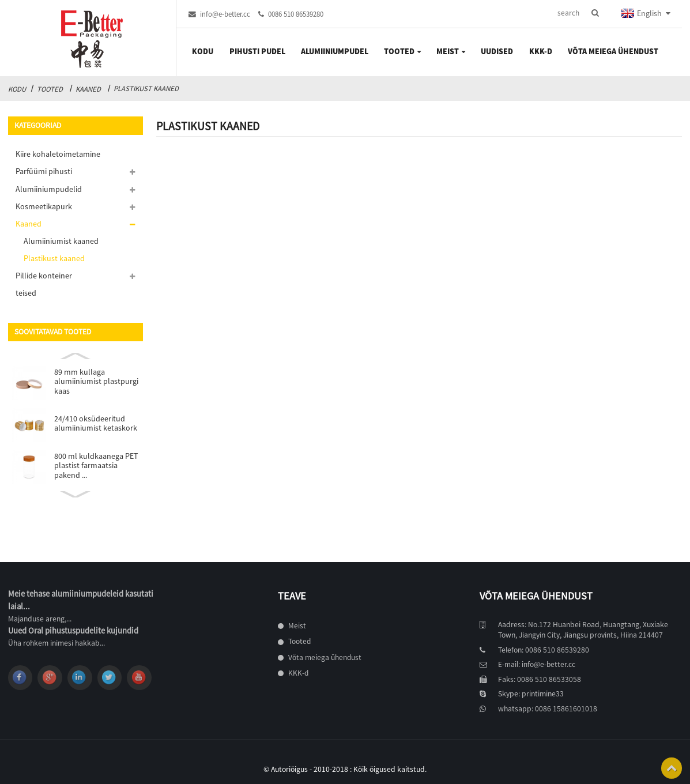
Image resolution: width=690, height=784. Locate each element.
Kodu (17, 89)
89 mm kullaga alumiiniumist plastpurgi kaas (96, 381)
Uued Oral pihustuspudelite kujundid (73, 631)
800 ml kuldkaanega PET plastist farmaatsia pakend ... (96, 465)
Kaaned (88, 89)
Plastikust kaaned (146, 88)
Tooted (50, 89)
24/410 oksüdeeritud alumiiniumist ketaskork (96, 423)
